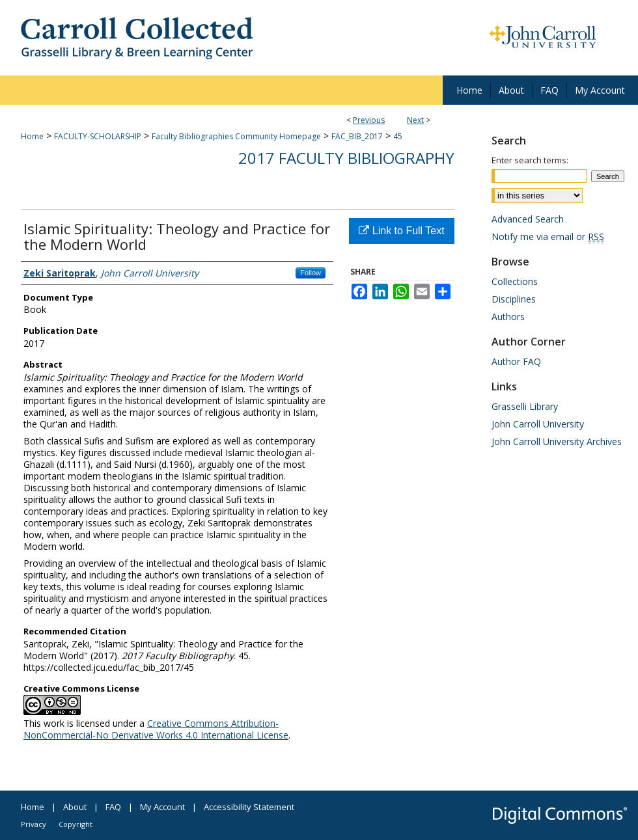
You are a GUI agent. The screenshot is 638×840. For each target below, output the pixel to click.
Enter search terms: (530, 160)
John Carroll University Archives (557, 441)
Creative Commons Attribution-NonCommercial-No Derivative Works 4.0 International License (156, 729)
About (75, 807)
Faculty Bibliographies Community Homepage (236, 136)
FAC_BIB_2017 (357, 136)
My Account (162, 807)
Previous (369, 120)
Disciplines (514, 299)
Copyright (76, 824)
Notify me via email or (548, 237)
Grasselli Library (525, 406)
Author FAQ (516, 361)
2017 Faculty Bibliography (346, 158)
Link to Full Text (401, 231)
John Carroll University (538, 424)
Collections (515, 281)
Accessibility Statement (249, 807)
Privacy (34, 824)
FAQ (113, 807)
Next (415, 120)
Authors (508, 317)
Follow (311, 273)
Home (32, 136)
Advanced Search (528, 219)
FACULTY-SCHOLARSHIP (98, 136)
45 (398, 136)
